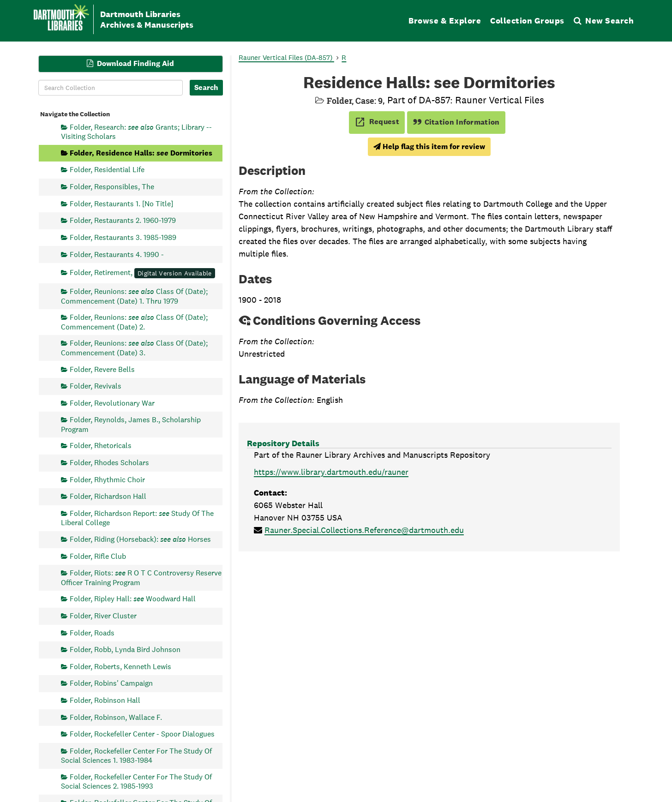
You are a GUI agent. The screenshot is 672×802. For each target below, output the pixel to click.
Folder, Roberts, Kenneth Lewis (120, 666)
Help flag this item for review (429, 147)
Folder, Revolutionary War (112, 403)
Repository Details (283, 443)
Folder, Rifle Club (98, 556)
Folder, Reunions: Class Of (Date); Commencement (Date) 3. (134, 348)
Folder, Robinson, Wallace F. (116, 717)
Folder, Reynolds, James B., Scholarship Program (131, 424)
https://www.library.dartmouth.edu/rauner (331, 472)
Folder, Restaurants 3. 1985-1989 (123, 237)
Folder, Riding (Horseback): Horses (140, 539)
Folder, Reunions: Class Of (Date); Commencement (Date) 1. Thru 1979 (134, 296)
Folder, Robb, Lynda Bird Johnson (125, 649)
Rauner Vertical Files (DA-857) (286, 57)
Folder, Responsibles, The (112, 187)
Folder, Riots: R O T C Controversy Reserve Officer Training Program (141, 578)
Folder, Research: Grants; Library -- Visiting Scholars (136, 131)
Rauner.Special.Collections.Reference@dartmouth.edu (364, 530)
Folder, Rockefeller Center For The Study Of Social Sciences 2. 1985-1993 (136, 781)
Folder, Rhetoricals (101, 446)
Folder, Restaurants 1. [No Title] (121, 203)
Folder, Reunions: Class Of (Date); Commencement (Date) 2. (134, 322)
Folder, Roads (92, 632)
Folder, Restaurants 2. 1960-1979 (123, 220)
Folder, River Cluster (103, 615)
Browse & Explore (445, 21)
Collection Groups (527, 21)
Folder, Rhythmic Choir (107, 479)
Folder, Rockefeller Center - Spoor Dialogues (142, 734)
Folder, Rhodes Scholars (109, 463)
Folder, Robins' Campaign (111, 683)
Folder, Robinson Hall (105, 700)
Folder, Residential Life (107, 170)
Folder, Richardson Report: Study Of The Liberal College (137, 518)
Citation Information (456, 122)
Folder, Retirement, (142, 273)
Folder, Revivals (96, 386)
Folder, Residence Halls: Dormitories (141, 153)
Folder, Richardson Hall (108, 496)
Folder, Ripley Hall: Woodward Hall (133, 599)
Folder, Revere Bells (102, 369)
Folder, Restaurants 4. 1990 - (117, 254)
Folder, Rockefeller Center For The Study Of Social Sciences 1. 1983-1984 (136, 755)
